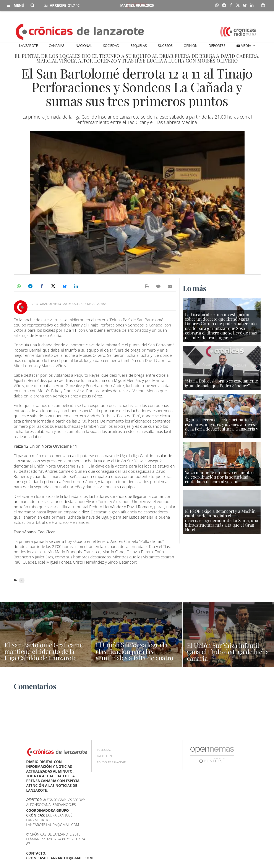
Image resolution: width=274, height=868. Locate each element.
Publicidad (104, 750)
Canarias (57, 46)
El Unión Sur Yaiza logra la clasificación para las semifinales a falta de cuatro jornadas (135, 654)
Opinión (191, 46)
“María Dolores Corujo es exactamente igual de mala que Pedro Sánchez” (222, 383)
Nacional (84, 46)
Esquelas (139, 46)
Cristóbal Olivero (46, 304)
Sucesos (165, 46)
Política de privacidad (111, 762)
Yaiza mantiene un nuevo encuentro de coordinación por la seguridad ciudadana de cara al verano (219, 477)
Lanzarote (28, 46)
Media (246, 46)
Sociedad (111, 46)
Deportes (217, 46)
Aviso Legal (105, 756)
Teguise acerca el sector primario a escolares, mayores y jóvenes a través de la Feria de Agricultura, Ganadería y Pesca (221, 427)
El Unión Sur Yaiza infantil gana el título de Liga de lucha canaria (224, 652)
